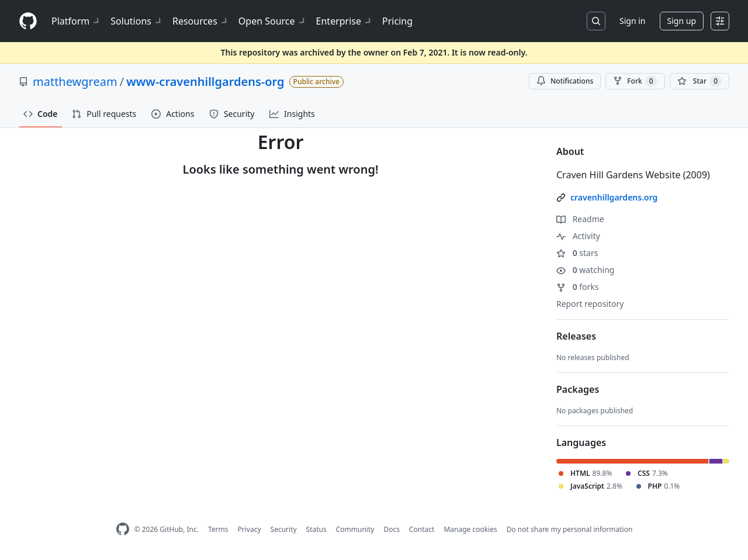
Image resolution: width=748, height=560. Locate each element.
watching (585, 270)
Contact (422, 529)
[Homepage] (28, 21)
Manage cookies (470, 529)
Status (316, 529)
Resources (201, 21)
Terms (218, 529)
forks (578, 287)
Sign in (632, 21)
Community (355, 529)
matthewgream (75, 82)
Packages (578, 389)
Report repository (590, 304)
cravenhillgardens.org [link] (614, 197)
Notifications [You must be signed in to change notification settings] (565, 81)
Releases (576, 336)
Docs (392, 529)
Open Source (273, 21)
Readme (580, 219)
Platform (76, 21)
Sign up (682, 21)
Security (284, 529)
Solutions (137, 21)
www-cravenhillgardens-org (205, 82)
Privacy (250, 529)
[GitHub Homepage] (123, 529)
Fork (635, 81)
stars (577, 253)
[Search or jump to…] (596, 21)
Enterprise (344, 21)
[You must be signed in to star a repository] (699, 81)
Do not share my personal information (570, 529)
